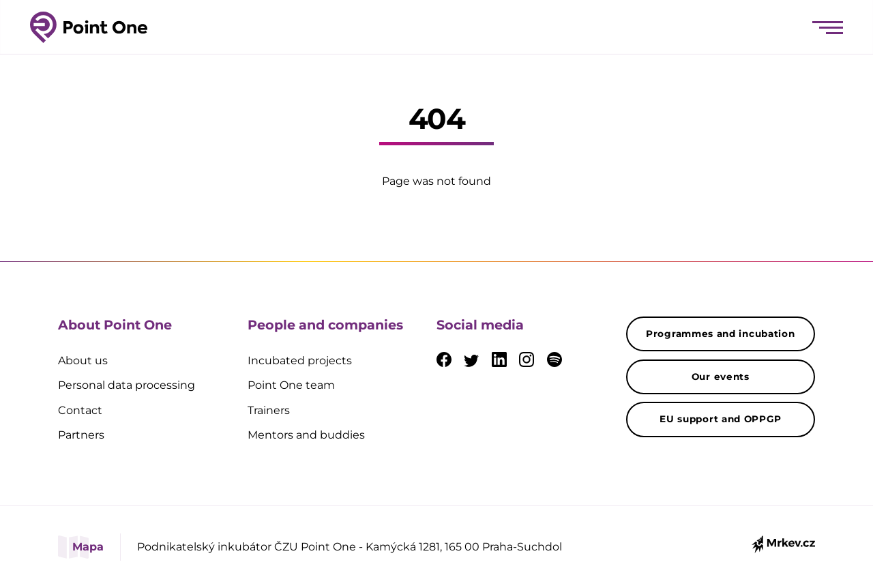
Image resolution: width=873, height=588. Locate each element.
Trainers (269, 410)
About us (83, 361)
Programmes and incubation (721, 334)
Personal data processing (127, 385)
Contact (80, 410)
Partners (81, 435)
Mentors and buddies (306, 435)
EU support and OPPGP (720, 419)
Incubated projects (300, 361)
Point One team (291, 385)
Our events (721, 377)
